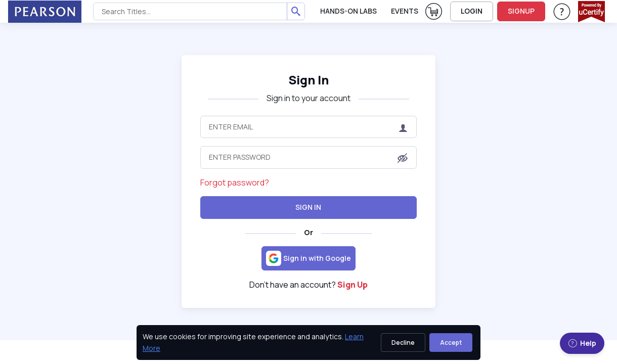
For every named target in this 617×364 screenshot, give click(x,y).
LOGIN (472, 11)
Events (405, 11)
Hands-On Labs (348, 11)
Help (582, 343)
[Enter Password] (309, 157)
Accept (451, 343)
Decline (403, 343)
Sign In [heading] (308, 80)
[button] (403, 158)
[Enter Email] (309, 127)
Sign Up (352, 285)
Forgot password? (235, 183)
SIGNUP (521, 11)
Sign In (308, 207)
